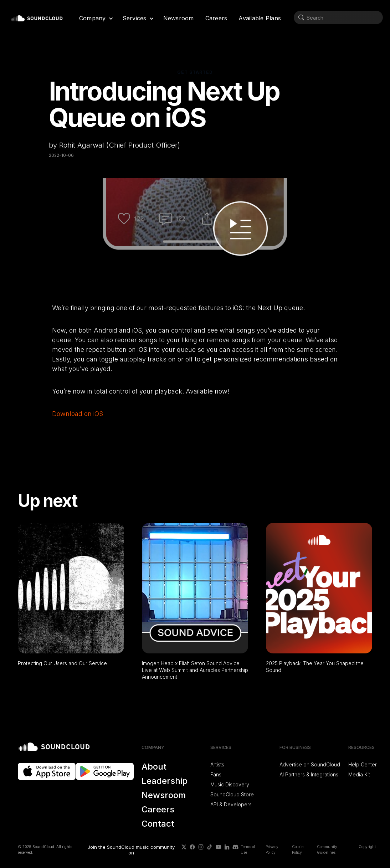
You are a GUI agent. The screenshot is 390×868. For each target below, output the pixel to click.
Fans (216, 774)
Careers (216, 18)
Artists (217, 764)
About (154, 767)
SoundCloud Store (232, 794)
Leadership (165, 781)
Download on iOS (78, 414)
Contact (158, 824)
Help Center (363, 764)
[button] (95, 17)
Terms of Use (248, 849)
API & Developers (231, 804)
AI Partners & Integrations (309, 774)
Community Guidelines (327, 849)
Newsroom (179, 18)
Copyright (367, 847)
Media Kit (359, 774)
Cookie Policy (298, 849)
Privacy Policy (272, 849)
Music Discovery (230, 784)
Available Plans (260, 18)
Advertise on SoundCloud (310, 764)
